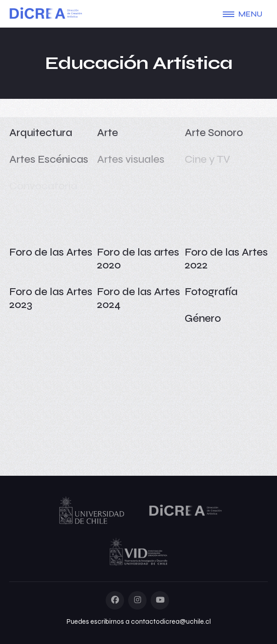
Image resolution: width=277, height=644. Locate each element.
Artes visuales (131, 159)
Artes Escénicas (49, 159)
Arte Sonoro (214, 133)
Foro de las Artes (51, 252)
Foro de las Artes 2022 (226, 259)
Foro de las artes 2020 (138, 259)
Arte (107, 133)
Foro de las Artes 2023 (51, 298)
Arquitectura (41, 133)
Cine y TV (207, 159)
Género (203, 318)
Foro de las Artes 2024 (138, 298)
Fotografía (211, 292)
